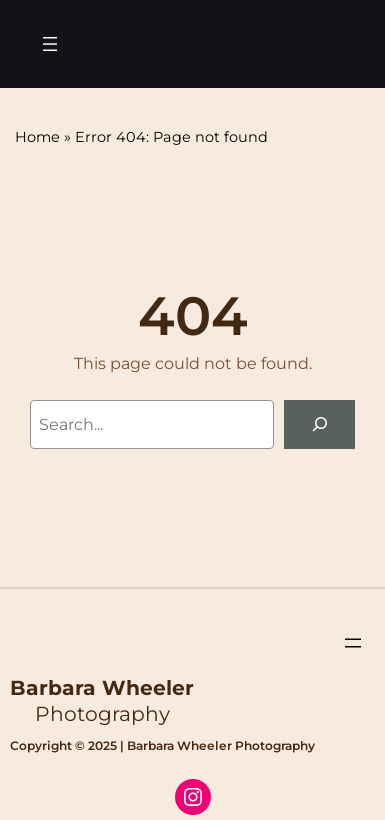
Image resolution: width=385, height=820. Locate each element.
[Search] (319, 424)
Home (37, 137)
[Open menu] (50, 44)
